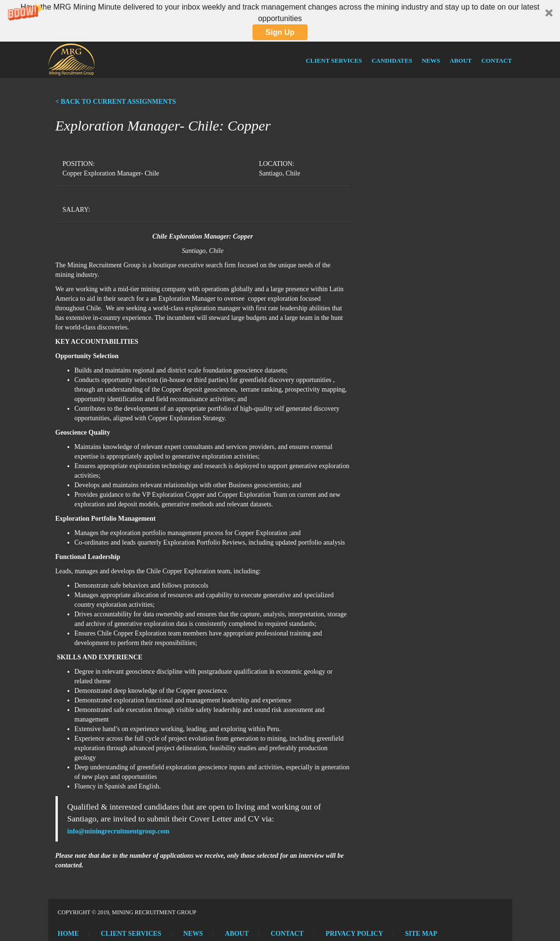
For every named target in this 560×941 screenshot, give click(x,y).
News (431, 60)
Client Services (334, 60)
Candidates (392, 60)
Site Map (421, 934)
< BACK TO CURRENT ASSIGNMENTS (116, 102)
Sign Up (280, 32)
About (461, 60)
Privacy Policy (354, 934)
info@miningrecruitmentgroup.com (119, 831)
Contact (496, 60)
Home (68, 934)
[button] (280, 21)
